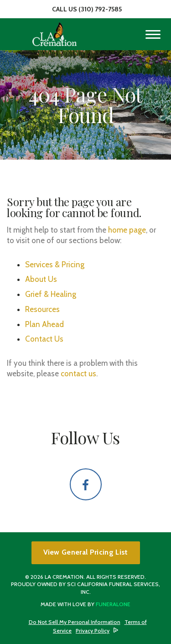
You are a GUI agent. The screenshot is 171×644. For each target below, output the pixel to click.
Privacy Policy (93, 631)
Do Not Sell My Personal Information (75, 622)
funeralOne (113, 604)
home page (127, 230)
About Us (41, 279)
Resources (42, 309)
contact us (78, 374)
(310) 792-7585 (100, 9)
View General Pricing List (86, 552)
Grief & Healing (51, 294)
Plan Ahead (44, 324)
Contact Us (44, 339)
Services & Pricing (55, 265)
